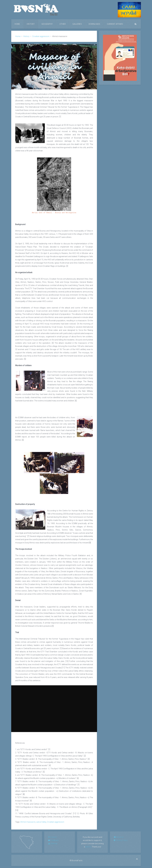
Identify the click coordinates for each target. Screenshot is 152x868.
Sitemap (53, 843)
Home (17, 24)
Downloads (94, 24)
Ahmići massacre (28, 822)
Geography (47, 24)
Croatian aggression (41, 36)
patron (88, 847)
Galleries (77, 24)
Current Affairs (115, 24)
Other (63, 24)
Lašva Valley (41, 822)
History (31, 24)
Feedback (53, 840)
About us (119, 837)
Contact (52, 837)
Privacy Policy (121, 840)
